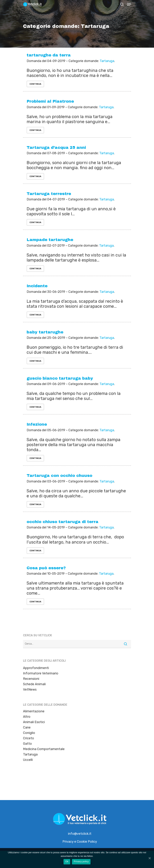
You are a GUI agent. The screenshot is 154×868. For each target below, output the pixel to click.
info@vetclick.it (80, 834)
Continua (35, 84)
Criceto (29, 738)
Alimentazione (34, 711)
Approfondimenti (36, 668)
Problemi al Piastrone (50, 101)
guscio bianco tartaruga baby (60, 378)
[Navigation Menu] (129, 4)
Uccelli (28, 760)
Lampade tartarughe (50, 240)
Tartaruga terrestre (49, 194)
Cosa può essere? (46, 568)
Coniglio (29, 733)
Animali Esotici (34, 722)
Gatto (27, 744)
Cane (27, 727)
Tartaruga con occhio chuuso (59, 476)
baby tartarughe (45, 332)
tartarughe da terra (49, 55)
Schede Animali (34, 684)
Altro (27, 717)
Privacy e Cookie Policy (80, 842)
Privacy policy (81, 861)
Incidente (37, 286)
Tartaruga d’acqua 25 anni (56, 147)
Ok (67, 861)
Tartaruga (107, 61)
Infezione (37, 424)
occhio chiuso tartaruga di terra (63, 522)
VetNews (30, 690)
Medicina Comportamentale (44, 749)
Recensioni (31, 679)
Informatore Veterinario (41, 673)
